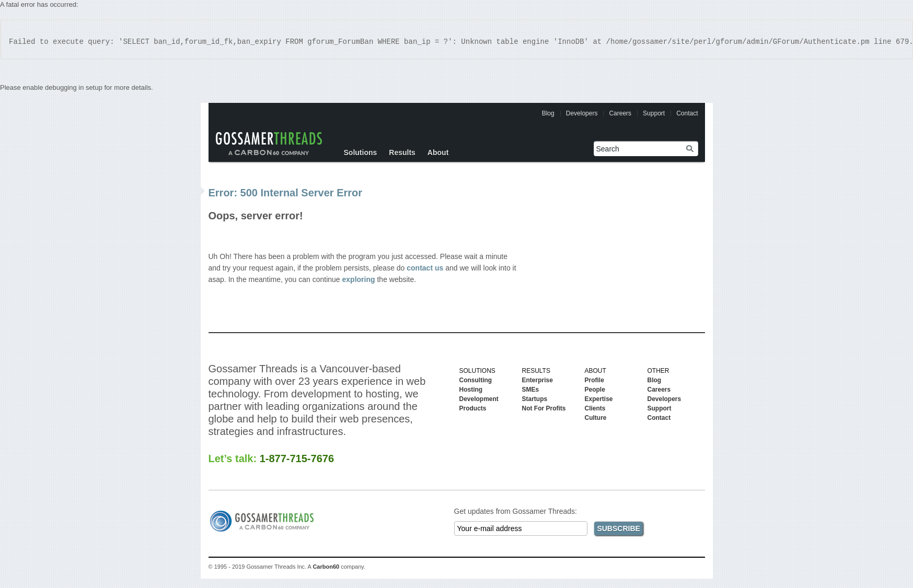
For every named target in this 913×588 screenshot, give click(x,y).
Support (654, 113)
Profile (594, 380)
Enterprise (538, 380)
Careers (620, 113)
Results (402, 152)
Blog (548, 113)
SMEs (531, 390)
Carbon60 (326, 567)
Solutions (361, 152)
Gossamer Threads (269, 144)
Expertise (599, 399)
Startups (535, 399)
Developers (582, 113)
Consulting (476, 380)
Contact (687, 113)
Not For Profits (544, 408)
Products (473, 408)
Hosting (471, 390)
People (595, 390)
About (438, 152)
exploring (359, 279)
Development (479, 399)
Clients (595, 408)
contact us (425, 268)
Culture (596, 418)
